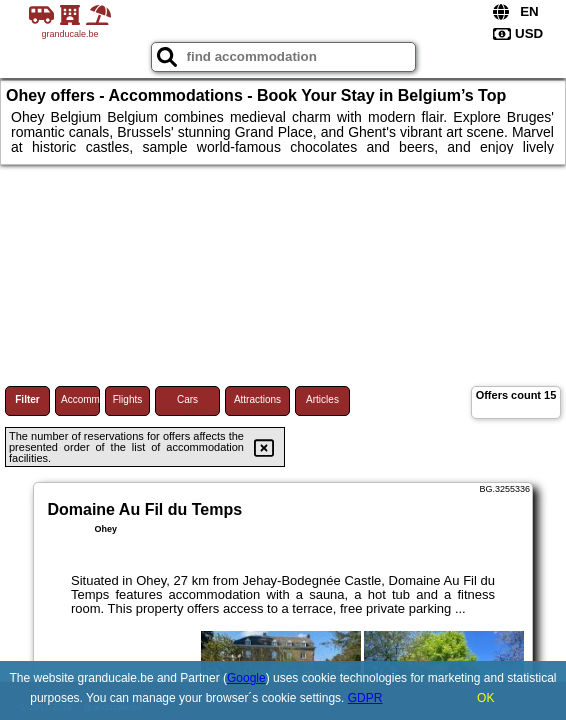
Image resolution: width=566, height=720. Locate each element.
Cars (187, 399)
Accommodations (80, 399)
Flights (127, 399)
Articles (322, 399)
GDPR (365, 698)
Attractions (257, 399)
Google (246, 678)
